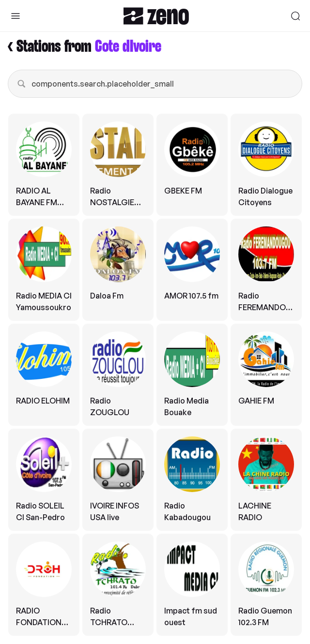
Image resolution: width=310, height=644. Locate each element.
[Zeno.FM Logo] (156, 16)
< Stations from (85, 47)
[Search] (295, 16)
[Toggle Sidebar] (15, 16)
